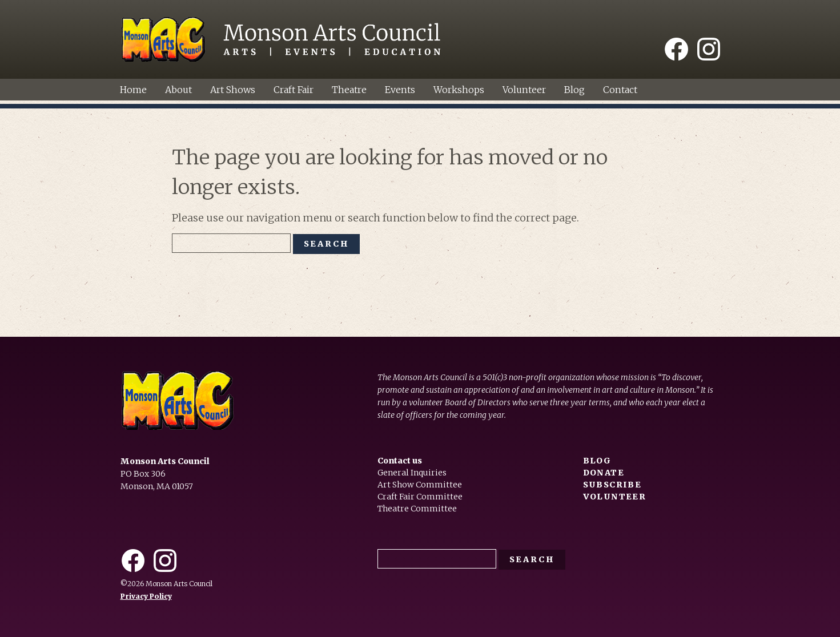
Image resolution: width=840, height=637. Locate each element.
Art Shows (233, 90)
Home (133, 90)
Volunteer (524, 90)
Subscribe (612, 485)
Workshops (459, 90)
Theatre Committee (417, 509)
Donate (604, 473)
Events (400, 90)
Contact (620, 90)
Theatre (349, 90)
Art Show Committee (420, 485)
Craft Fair (294, 90)
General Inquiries (412, 473)
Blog (574, 90)
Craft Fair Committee (420, 497)
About (178, 90)
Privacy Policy (146, 596)
